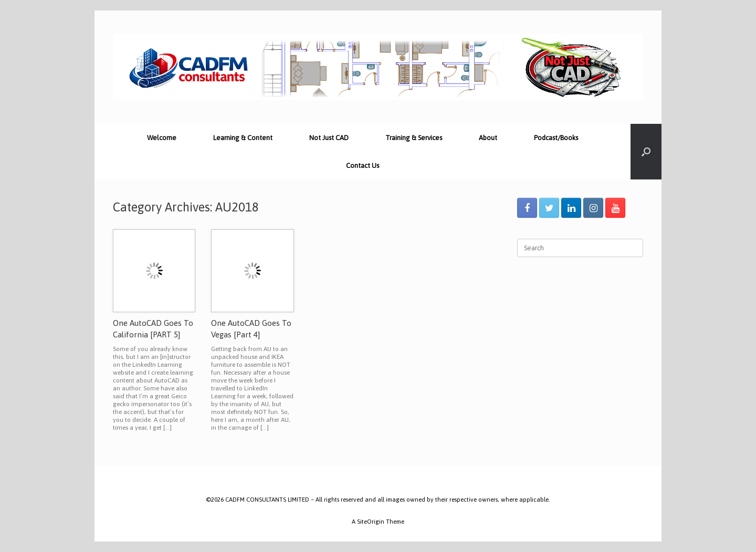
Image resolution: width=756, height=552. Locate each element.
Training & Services (414, 138)
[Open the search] (646, 152)
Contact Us (363, 166)
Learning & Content (243, 138)
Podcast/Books (556, 138)
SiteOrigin (371, 521)
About (488, 138)
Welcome (162, 138)
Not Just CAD (329, 138)
